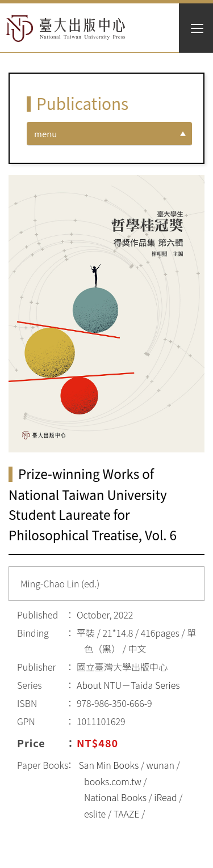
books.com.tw (113, 781)
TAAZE (127, 814)
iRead (165, 797)
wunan (160, 765)
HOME (66, 28)
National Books (115, 797)
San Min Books (109, 765)
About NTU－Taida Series (128, 685)
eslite (95, 814)
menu (45, 134)
